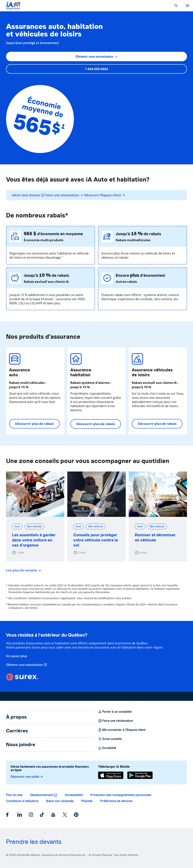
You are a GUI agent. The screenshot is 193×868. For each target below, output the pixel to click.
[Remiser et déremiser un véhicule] (158, 494)
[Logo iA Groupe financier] (13, 8)
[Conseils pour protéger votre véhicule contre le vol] (96, 494)
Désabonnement (42, 795)
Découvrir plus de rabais (34, 424)
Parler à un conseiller (115, 712)
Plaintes (87, 801)
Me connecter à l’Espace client (122, 730)
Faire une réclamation (64, 195)
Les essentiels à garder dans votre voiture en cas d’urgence (34, 540)
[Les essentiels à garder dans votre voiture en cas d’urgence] (35, 494)
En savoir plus (17, 656)
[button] (176, 6)
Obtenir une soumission (27, 665)
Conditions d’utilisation (22, 801)
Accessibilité (74, 795)
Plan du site (14, 795)
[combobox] (96, 56)
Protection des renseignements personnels (121, 795)
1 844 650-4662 (97, 69)
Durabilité (107, 748)
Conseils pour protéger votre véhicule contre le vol (96, 540)
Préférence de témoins (116, 801)
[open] (187, 6)
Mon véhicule (34, 526)
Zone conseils (110, 739)
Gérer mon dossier (28, 195)
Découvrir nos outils (27, 777)
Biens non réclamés (60, 801)
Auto (17, 526)
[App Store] (111, 775)
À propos (16, 717)
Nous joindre (21, 744)
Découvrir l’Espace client (105, 195)
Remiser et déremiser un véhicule (155, 537)
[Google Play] (140, 775)
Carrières (17, 731)
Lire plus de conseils (23, 570)
